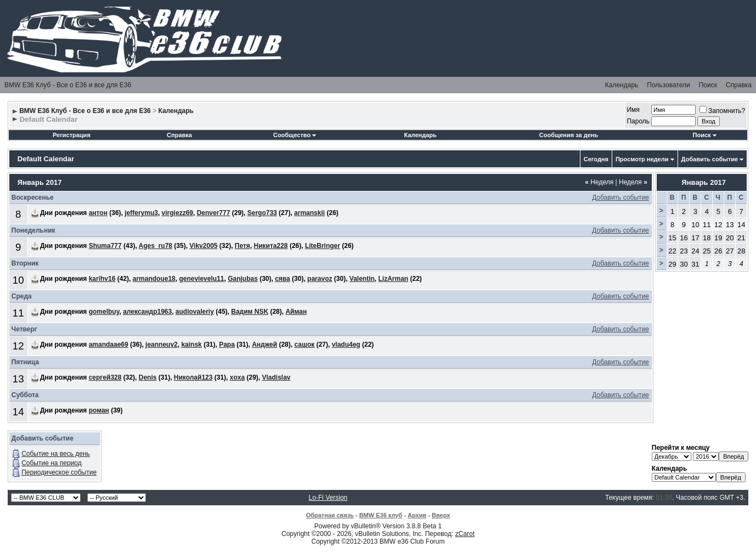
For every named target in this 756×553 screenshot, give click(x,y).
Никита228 (271, 246)
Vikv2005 (203, 246)
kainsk (191, 345)
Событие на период (52, 463)
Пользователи (668, 85)
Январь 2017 (704, 182)
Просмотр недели (642, 159)
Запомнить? (722, 111)
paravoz (320, 279)
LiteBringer (323, 246)
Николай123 (193, 377)
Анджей (264, 345)
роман (99, 410)
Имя (633, 110)
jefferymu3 (141, 213)
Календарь (622, 85)
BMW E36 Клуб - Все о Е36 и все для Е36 (68, 85)
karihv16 (102, 279)
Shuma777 (105, 246)
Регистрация (72, 135)
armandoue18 (154, 279)
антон (98, 213)
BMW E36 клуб (381, 515)
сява (283, 279)
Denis (148, 377)
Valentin (362, 279)
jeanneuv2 (162, 345)
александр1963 (147, 312)
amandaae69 (109, 345)
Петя (242, 246)
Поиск (708, 85)
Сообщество (295, 135)
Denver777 (214, 213)
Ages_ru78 (156, 246)
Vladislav (276, 377)
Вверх (441, 515)
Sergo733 (262, 213)
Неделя (599, 182)
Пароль (638, 121)
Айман (296, 312)
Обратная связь (330, 515)
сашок (304, 345)
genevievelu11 (201, 279)
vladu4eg (346, 345)
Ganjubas (243, 279)
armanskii (309, 213)
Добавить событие (710, 159)
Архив (417, 515)
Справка (739, 85)
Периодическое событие (59, 472)
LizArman (394, 279)
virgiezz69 (177, 213)
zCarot (465, 534)
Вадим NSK (250, 312)
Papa (227, 345)
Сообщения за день (569, 135)
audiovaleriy (195, 312)
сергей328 (105, 377)
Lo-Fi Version (328, 498)
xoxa (237, 377)
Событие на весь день (56, 454)
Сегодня (596, 159)
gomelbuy (104, 312)
